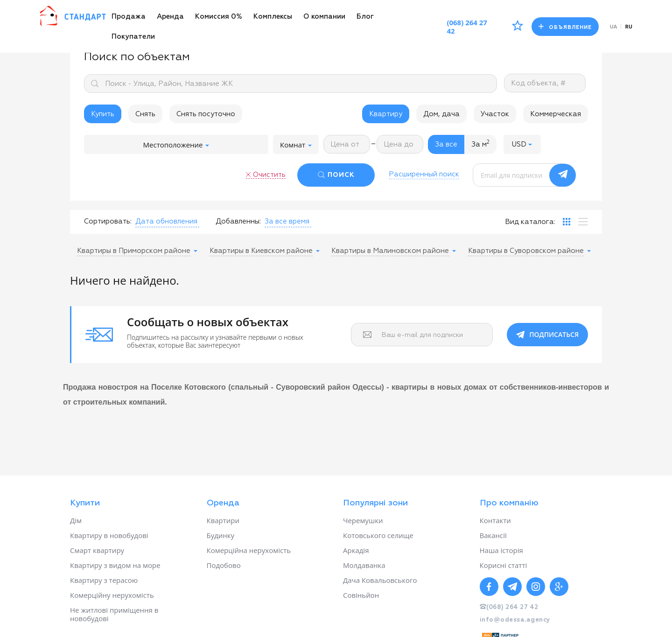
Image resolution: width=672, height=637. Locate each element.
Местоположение (176, 145)
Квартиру (386, 114)
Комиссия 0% (219, 17)
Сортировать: (108, 221)
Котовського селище (378, 535)
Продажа (129, 17)
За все (446, 144)
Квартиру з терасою (104, 580)
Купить (103, 114)
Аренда (170, 17)
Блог (365, 17)
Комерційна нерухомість (249, 550)
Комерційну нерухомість (112, 595)
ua (614, 26)
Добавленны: (238, 221)
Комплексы (273, 17)
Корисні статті (504, 565)
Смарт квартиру (97, 550)
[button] (522, 144)
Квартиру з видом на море (115, 565)
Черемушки (363, 520)
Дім (76, 520)
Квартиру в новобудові (109, 535)
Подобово (224, 565)
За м (480, 144)
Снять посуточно (206, 114)
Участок (495, 114)
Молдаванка (364, 565)
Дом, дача (441, 114)
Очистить (269, 175)
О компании (324, 17)
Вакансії (493, 535)
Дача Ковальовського (380, 580)
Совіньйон (361, 595)
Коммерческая (556, 114)
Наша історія (501, 550)
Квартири (223, 520)
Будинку (221, 535)
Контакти (495, 520)
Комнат (296, 145)
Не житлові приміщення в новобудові (114, 614)
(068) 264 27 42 (467, 27)
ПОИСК (341, 175)
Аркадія (356, 550)
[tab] (567, 222)
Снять (145, 114)
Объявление (565, 27)
